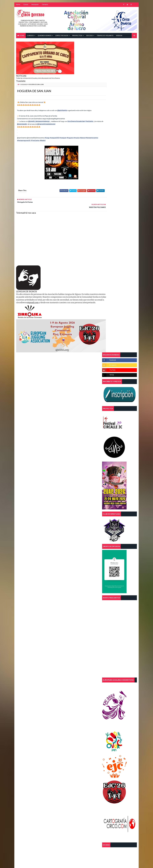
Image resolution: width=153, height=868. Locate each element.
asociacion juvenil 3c (66, 734)
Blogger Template (56, 819)
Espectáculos (62, 35)
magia (61, 749)
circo (82, 734)
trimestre (63, 760)
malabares (72, 749)
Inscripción (35, 5)
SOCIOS (89, 35)
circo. (61, 738)
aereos (75, 731)
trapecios (63, 757)
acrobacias (63, 731)
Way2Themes (34, 819)
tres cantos (76, 757)
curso (72, 738)
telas (61, 753)
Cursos (26, 5)
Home (18, 5)
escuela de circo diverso (67, 745)
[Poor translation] (8, 837)
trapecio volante (74, 753)
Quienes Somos (44, 35)
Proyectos (77, 35)
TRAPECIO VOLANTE (105, 35)
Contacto (45, 5)
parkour (84, 749)
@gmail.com (64, 298)
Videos (119, 35)
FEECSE (83, 745)
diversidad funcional (66, 742)
